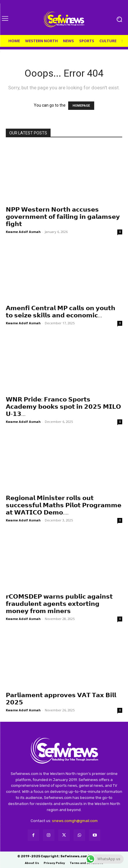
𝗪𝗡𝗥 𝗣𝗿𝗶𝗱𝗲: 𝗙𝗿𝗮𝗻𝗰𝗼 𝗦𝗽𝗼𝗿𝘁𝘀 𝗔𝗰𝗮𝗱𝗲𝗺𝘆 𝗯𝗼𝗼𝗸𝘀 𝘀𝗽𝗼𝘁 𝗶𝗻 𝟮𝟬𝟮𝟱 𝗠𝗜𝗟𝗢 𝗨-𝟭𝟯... (63, 407)
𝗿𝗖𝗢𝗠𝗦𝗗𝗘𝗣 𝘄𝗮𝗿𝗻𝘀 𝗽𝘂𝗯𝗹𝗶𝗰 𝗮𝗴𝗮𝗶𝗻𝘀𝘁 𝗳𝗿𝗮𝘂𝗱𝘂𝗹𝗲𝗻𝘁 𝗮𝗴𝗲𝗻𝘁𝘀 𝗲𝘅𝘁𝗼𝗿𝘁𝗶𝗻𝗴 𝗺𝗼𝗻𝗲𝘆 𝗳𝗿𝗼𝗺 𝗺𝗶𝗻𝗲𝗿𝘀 (59, 604)
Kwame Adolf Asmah (23, 232)
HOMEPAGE (81, 106)
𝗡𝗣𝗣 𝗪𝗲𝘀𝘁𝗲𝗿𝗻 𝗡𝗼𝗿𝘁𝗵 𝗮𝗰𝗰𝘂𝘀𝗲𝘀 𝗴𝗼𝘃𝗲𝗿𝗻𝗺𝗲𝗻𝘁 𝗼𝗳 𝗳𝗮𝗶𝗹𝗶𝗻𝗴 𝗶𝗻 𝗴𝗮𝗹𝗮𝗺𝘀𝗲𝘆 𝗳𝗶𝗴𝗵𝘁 (63, 217)
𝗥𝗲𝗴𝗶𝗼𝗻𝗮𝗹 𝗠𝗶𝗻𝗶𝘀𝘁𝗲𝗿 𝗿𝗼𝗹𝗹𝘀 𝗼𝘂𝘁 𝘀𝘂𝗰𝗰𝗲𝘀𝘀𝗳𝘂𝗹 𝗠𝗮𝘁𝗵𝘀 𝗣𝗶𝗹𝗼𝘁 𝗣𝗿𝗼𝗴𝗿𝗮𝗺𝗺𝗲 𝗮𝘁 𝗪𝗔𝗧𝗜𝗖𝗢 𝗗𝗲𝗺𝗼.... (64, 505)
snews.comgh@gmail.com (75, 821)
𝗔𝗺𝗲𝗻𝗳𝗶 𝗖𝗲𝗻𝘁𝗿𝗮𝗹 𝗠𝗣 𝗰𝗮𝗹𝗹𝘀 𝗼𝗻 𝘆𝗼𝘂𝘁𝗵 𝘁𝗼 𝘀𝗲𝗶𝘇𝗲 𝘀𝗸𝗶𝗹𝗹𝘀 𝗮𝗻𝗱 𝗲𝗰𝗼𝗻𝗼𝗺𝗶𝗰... (61, 312)
